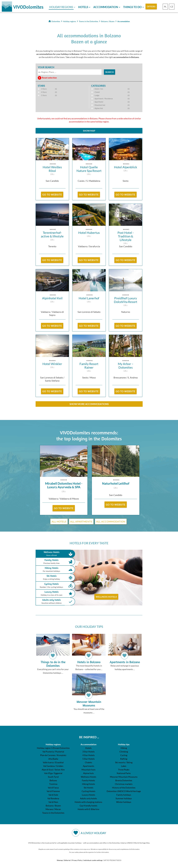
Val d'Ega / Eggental (53, 774)
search (110, 72)
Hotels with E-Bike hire (88, 810)
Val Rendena (53, 799)
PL (165, 7)
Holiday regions (61, 7)
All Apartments (81, 521)
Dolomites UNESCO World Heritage (124, 792)
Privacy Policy (77, 861)
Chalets (89, 763)
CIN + (52, 174)
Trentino (53, 785)
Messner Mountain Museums (124, 778)
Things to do (132, 7)
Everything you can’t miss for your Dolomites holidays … (53, 654)
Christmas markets (124, 785)
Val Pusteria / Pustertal (53, 753)
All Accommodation (111, 521)
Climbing (124, 753)
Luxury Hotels (54, 593)
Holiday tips (124, 745)
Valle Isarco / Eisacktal (53, 763)
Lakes (124, 767)
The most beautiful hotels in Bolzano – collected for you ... (89, 653)
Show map (89, 131)
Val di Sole (53, 796)
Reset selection (49, 78)
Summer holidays (124, 799)
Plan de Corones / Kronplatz (53, 756)
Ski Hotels (54, 578)
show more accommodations (89, 404)
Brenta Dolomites (124, 781)
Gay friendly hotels (88, 807)
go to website (52, 195)
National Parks (124, 774)
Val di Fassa (53, 789)
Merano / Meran (53, 810)
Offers (151, 6)
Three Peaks (124, 771)
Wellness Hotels (106, 597)
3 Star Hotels (89, 753)
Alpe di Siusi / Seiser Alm (53, 771)
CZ (172, 7)
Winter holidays (124, 803)
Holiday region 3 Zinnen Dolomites (53, 749)
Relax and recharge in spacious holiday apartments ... (125, 653)
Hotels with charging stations (88, 803)
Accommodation (106, 7)
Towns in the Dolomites (53, 814)
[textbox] (70, 72)
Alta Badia (53, 760)
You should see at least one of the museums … (89, 695)
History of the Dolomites (124, 789)
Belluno (53, 781)
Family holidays (124, 796)
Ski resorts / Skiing (124, 763)
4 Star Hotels (89, 756)
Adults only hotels (54, 601)
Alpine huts (88, 774)
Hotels (83, 7)
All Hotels (59, 521)
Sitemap (60, 861)
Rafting (124, 760)
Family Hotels (54, 562)
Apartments (89, 767)
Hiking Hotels (54, 570)
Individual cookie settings (93, 861)
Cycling (124, 756)
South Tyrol (53, 778)
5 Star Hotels (89, 760)
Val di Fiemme (53, 792)
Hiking (124, 749)
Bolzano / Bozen (53, 807)
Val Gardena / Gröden (53, 767)
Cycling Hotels (54, 586)
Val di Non (53, 803)
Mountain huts (89, 771)
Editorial (67, 861)
